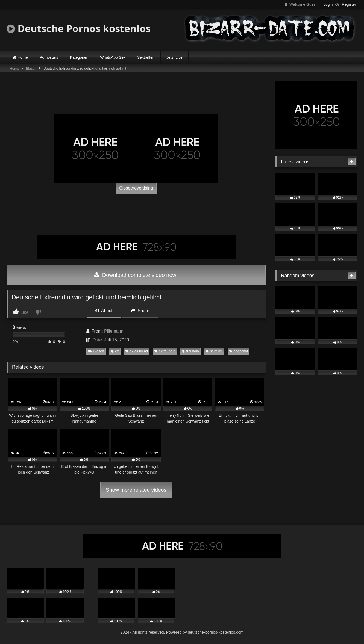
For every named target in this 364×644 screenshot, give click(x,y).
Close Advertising (136, 188)
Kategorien (79, 57)
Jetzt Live (174, 57)
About (104, 311)
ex (115, 351)
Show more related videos (136, 490)
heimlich (214, 351)
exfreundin (165, 351)
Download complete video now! (136, 275)
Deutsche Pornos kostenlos (79, 29)
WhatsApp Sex (113, 57)
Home (23, 57)
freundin (190, 351)
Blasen (31, 68)
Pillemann (114, 331)
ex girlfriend (137, 351)
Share (140, 311)
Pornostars (49, 57)
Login (328, 4)
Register (349, 4)
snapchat (239, 351)
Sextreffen (146, 57)
